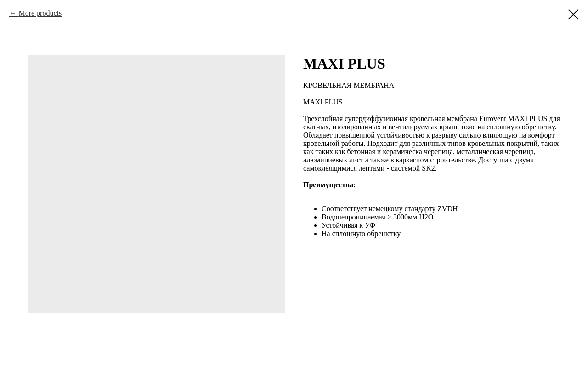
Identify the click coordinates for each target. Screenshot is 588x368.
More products (40, 13)
